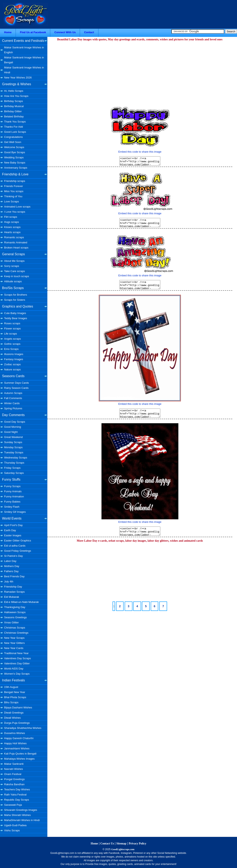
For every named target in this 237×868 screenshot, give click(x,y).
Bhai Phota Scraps (15, 697)
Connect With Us (65, 32)
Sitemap (121, 844)
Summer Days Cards (17, 383)
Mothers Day (12, 566)
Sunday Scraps (13, 442)
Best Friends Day (14, 576)
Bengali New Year (15, 692)
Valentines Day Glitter (17, 663)
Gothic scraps (12, 344)
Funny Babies (12, 502)
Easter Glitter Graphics (18, 541)
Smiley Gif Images (15, 512)
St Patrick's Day (13, 556)
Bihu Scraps (11, 702)
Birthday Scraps (14, 101)
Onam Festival (13, 774)
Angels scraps (13, 339)
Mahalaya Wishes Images (19, 759)
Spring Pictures (13, 408)
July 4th (9, 582)
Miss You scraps (14, 191)
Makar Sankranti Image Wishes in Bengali (24, 60)
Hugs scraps (11, 222)
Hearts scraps (12, 232)
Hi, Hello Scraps (14, 91)
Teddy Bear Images (16, 318)
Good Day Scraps (15, 422)
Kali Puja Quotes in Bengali (20, 754)
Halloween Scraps (15, 612)
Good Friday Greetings (18, 551)
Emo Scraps (11, 349)
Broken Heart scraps (16, 248)
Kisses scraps (12, 227)
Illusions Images (14, 354)
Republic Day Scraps (17, 800)
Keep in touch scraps (17, 276)
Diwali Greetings (14, 713)
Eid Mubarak (12, 597)
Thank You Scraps (15, 122)
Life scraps (11, 334)
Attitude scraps (13, 281)
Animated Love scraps (17, 207)
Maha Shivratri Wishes (17, 815)
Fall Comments (13, 398)
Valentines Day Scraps (18, 658)
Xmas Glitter (11, 622)
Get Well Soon (13, 142)
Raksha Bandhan (14, 784)
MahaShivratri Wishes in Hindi (22, 820)
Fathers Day (11, 571)
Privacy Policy (138, 844)
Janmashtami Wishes (17, 748)
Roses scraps (12, 323)
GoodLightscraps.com (123, 849)
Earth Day (10, 530)
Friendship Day (13, 587)
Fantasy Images (14, 359)
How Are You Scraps (16, 96)
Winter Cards (12, 403)
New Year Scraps (14, 638)
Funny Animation (14, 496)
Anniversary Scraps (16, 168)
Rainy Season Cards (16, 388)
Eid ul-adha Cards (15, 546)
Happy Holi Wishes (15, 743)
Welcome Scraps (14, 147)
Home (8, 32)
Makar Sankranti (14, 764)
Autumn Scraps (13, 393)
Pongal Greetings (14, 779)
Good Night (11, 432)
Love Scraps (11, 201)
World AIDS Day (14, 669)
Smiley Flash (12, 507)
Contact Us (107, 844)
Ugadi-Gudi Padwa (15, 825)
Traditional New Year (16, 653)
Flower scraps (12, 328)
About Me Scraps (14, 261)
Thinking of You (13, 196)
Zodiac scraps (12, 364)
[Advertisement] (140, 71)
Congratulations (13, 137)
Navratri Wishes (14, 769)
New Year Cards (14, 648)
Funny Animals (13, 491)
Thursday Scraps (14, 463)
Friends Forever (14, 186)
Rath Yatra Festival (15, 795)
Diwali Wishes (12, 718)
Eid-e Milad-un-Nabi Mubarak (21, 602)
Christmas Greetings (16, 633)
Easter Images (13, 535)
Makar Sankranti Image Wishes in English (24, 50)
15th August (11, 687)
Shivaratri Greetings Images (21, 810)
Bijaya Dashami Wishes (18, 707)
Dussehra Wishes (15, 733)
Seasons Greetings (15, 617)
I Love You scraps (15, 212)
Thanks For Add (14, 127)
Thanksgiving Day (15, 607)
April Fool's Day (13, 525)
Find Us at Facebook (33, 32)
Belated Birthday (14, 116)
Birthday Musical (14, 106)
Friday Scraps (12, 468)
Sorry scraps (12, 266)
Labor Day (10, 561)
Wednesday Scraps (16, 458)
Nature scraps (12, 369)
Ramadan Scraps (14, 592)
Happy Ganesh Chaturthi (19, 738)
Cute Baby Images (15, 313)
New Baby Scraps (15, 163)
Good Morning (13, 427)
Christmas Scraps (15, 628)
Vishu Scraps (12, 830)
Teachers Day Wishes (17, 789)
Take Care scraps (14, 271)
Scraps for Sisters (15, 300)
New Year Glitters (14, 643)
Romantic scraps (14, 237)
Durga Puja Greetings (17, 723)
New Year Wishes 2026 (18, 78)
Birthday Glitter (13, 111)
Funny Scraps (12, 486)
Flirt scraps (11, 217)
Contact (89, 32)
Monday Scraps (13, 447)
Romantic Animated (16, 242)
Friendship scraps (15, 181)
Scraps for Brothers (16, 295)
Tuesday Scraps (14, 452)
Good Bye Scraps (15, 152)
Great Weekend (13, 437)
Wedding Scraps (14, 157)
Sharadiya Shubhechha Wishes (23, 728)
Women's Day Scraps (17, 674)
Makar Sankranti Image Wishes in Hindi (24, 70)
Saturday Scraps (14, 473)
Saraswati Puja (13, 805)
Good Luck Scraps (15, 132)
